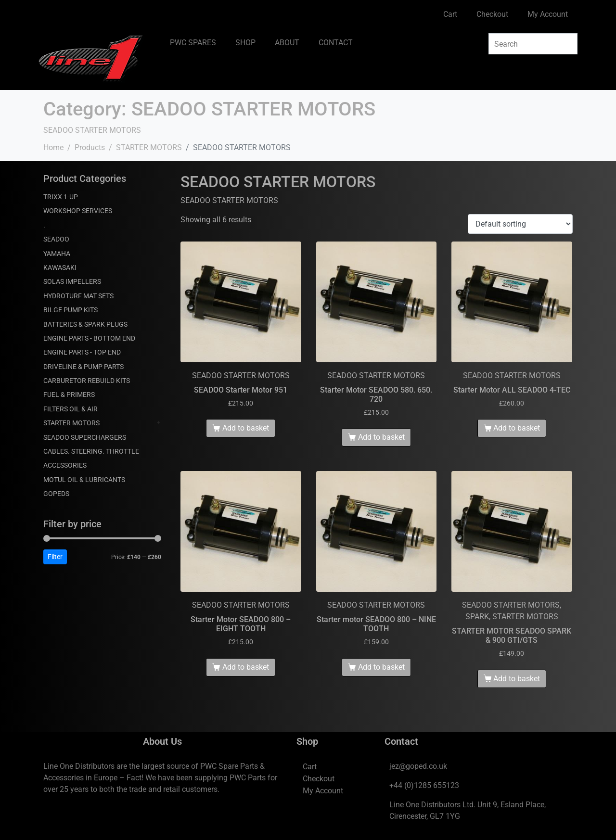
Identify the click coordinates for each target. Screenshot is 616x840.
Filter (55, 557)
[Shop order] (520, 224)
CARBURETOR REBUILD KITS (87, 381)
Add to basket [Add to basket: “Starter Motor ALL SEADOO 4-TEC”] (517, 428)
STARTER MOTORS (71, 423)
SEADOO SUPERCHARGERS (85, 437)
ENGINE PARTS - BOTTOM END (89, 338)
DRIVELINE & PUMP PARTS (83, 367)
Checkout (492, 14)
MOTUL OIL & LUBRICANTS (84, 480)
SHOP (245, 43)
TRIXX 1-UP (61, 197)
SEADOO (56, 239)
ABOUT (287, 43)
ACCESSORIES (65, 465)
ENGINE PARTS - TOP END (82, 352)
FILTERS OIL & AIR (71, 409)
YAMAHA (57, 254)
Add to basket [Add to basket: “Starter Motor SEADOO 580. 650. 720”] (381, 437)
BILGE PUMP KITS (71, 310)
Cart (450, 14)
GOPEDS (56, 494)
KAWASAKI (60, 267)
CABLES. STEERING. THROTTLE (91, 451)
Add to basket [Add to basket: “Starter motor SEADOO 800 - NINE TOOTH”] (381, 667)
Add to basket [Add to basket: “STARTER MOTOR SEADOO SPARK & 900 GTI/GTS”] (517, 679)
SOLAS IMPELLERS (72, 281)
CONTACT (336, 43)
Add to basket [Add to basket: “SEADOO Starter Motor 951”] (246, 428)
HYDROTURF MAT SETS (78, 296)
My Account (548, 14)
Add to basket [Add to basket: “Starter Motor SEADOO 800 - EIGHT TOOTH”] (246, 667)
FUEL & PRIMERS (69, 395)
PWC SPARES (193, 43)
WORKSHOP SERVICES (78, 211)
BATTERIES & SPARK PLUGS (85, 324)
